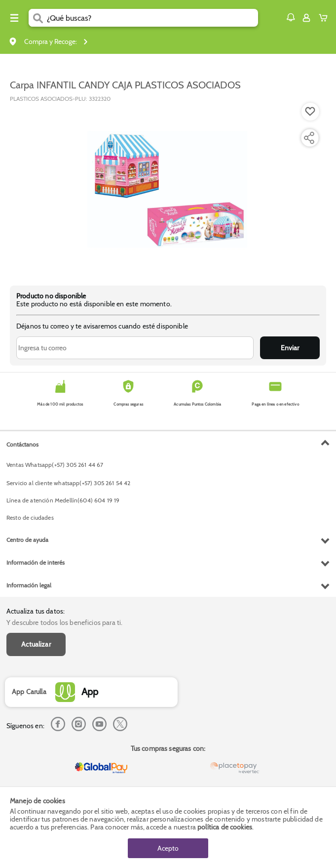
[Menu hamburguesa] (14, 18)
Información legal (29, 585)
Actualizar (36, 644)
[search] (152, 18)
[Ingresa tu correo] (135, 348)
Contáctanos (22, 444)
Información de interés (36, 562)
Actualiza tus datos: (36, 611)
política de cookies (225, 827)
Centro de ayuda (27, 540)
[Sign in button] (306, 18)
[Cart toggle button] (325, 18)
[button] (291, 17)
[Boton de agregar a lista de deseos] (310, 112)
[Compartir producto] (309, 138)
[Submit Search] (38, 18)
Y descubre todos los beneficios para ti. (64, 622)
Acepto (168, 848)
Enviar (290, 348)
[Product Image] (167, 189)
